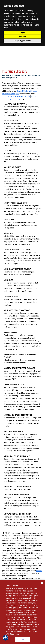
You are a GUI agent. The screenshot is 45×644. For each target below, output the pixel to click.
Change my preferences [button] (22, 41)
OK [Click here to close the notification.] (22, 640)
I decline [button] (22, 37)
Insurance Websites (13, 578)
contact (39, 571)
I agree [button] (22, 33)
